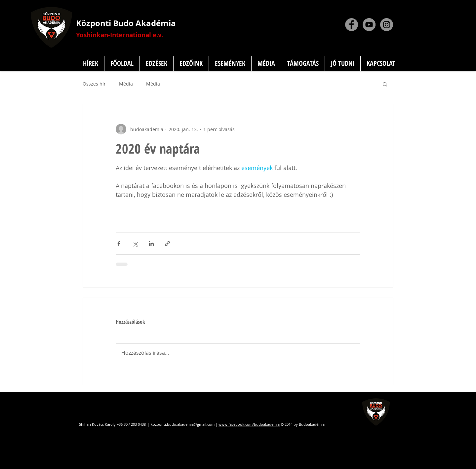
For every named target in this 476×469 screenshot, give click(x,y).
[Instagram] (387, 25)
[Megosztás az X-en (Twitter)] (135, 244)
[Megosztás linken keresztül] (167, 244)
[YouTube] (369, 25)
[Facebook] (352, 25)
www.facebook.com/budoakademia (249, 424)
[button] (385, 84)
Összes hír (94, 84)
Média (126, 84)
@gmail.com (204, 424)
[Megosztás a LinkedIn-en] (151, 244)
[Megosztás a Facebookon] (119, 244)
